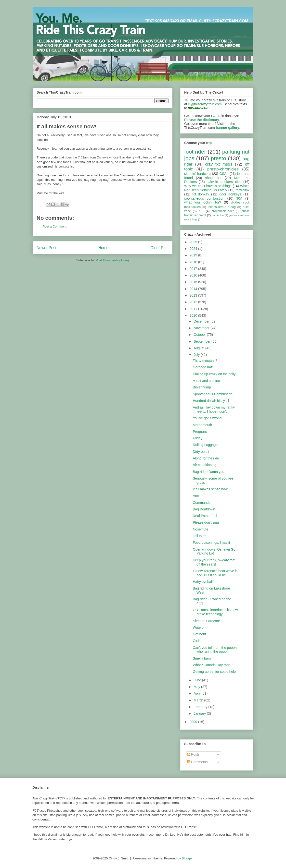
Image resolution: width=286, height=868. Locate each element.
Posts (193, 754)
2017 (194, 269)
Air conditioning (205, 465)
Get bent (199, 634)
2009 (194, 722)
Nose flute (201, 529)
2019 (194, 255)
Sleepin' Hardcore (206, 621)
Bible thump (202, 387)
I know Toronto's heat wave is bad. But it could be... (215, 573)
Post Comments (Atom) (112, 260)
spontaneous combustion (204, 198)
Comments (197, 762)
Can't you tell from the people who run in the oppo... (215, 650)
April (197, 693)
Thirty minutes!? (205, 361)
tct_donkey (201, 194)
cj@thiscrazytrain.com (205, 104)
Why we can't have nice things (208, 186)
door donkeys (230, 194)
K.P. (201, 211)
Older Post (159, 248)
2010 (194, 315)
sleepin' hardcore (197, 174)
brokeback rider (223, 211)
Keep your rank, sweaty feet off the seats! (214, 562)
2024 (194, 249)
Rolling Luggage (205, 445)
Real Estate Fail (205, 516)
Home (104, 248)
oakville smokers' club (224, 182)
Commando (202, 503)
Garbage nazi (203, 367)
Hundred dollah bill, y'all (211, 401)
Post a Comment (55, 226)
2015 (194, 282)
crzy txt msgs (219, 164)
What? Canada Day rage (212, 665)
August (199, 348)
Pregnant (200, 432)
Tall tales (199, 536)
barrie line (218, 215)
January (200, 713)
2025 (194, 242)
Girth (196, 641)
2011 (194, 309)
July (197, 355)
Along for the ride (206, 458)
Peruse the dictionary (202, 120)
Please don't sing (206, 522)
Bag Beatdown (204, 509)
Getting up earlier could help (214, 672)
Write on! (200, 627)
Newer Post (46, 248)
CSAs (224, 174)
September (202, 341)
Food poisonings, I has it (211, 542)
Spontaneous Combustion (213, 394)
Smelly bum (202, 658)
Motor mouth (202, 425)
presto (218, 158)
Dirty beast (201, 452)
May (197, 687)
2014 (194, 289)
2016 (194, 275)
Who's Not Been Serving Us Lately (217, 188)
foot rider (195, 152)
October (200, 335)
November (202, 328)
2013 (194, 295)
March (199, 700)
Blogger (187, 858)
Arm (196, 496)
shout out (214, 178)
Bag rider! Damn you (208, 472)
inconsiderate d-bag (222, 207)
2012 (194, 302)
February (201, 707)
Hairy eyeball (203, 582)
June (198, 680)
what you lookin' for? (203, 202)
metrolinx (242, 190)
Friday (198, 438)
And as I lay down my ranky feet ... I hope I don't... (214, 409)
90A (239, 198)
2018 (194, 262)
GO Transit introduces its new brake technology (215, 612)
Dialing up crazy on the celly (214, 374)
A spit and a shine (206, 381)
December (202, 321)
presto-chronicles (223, 169)
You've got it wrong (207, 418)
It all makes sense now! (211, 489)
